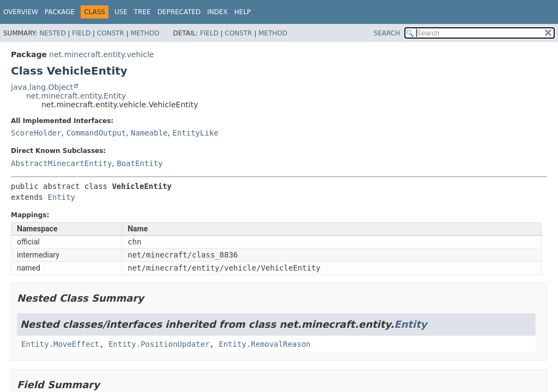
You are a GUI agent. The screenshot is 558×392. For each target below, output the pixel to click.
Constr (111, 33)
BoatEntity (139, 163)
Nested (52, 33)
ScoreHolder (36, 133)
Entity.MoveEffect (60, 344)
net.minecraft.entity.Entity (76, 96)
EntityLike (195, 133)
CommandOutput (96, 133)
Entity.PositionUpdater (159, 344)
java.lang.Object (42, 87)
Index (217, 12)
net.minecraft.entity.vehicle (101, 54)
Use (121, 12)
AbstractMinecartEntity (61, 163)
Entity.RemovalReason (265, 344)
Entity (61, 197)
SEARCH (387, 33)
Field (81, 33)
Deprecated (179, 12)
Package (60, 12)
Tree (142, 12)
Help (243, 12)
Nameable (149, 133)
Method (145, 33)
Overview (21, 12)
